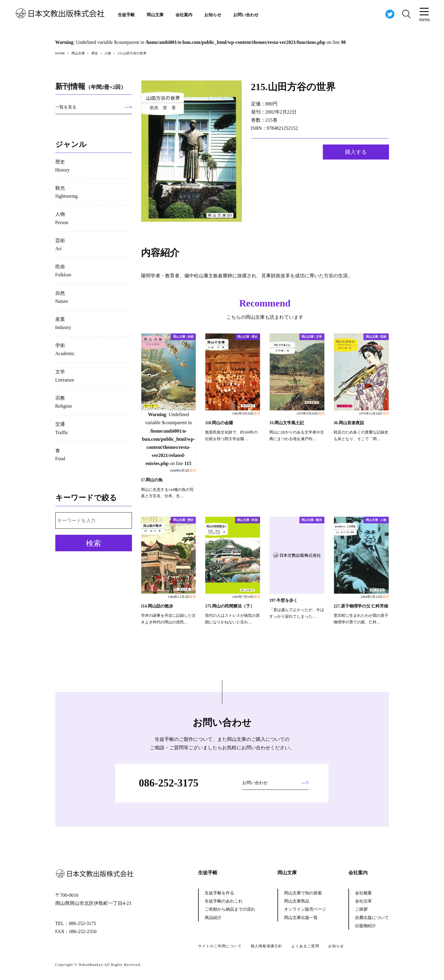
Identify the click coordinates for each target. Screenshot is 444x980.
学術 (65, 349)
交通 (62, 428)
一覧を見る (66, 107)
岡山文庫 (155, 15)
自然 (62, 297)
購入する (356, 152)
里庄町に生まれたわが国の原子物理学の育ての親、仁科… (361, 619)
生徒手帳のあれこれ (224, 901)
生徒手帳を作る (219, 893)
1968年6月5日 (183, 470)
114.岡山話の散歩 (157, 606)
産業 (63, 323)
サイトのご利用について (220, 946)
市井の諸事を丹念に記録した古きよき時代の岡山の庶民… (168, 619)
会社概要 (363, 893)
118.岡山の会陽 (219, 423)
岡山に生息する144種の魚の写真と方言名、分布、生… (167, 493)
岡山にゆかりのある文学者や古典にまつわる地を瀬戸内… (297, 436)
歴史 (63, 166)
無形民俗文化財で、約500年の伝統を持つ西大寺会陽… (231, 436)
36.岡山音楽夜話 (349, 423)
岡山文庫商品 (297, 901)
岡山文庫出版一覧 (301, 918)
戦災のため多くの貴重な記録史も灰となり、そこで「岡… (361, 436)
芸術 (60, 245)
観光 (67, 192)
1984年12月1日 (182, 597)
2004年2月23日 (375, 597)
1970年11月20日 (374, 413)
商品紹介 (213, 918)
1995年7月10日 (246, 597)
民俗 (63, 271)
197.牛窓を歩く (283, 600)
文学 (65, 376)
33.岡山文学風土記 (287, 423)
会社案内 (184, 15)
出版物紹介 (366, 926)
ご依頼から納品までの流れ (230, 909)
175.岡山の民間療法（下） (230, 606)
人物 (62, 218)
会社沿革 (363, 901)
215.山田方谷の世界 (293, 87)
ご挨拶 (361, 909)
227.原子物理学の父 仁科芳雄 (361, 606)
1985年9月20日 (246, 413)
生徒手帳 (126, 15)
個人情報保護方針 (267, 946)
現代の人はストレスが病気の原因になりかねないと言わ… (232, 619)
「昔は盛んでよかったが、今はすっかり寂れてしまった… (297, 613)
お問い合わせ (246, 15)
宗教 (64, 402)
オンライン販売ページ (305, 909)
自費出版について (372, 918)
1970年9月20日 (311, 413)
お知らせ (213, 15)
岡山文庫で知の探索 (303, 893)
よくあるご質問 (305, 946)
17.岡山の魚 (152, 480)
